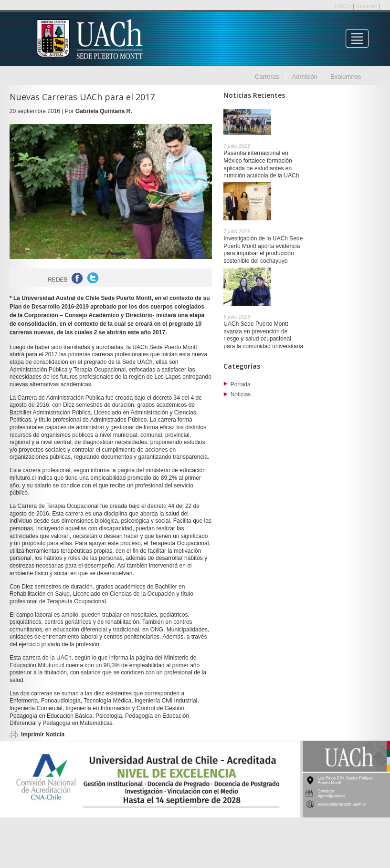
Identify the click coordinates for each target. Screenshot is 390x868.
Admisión (305, 77)
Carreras (267, 77)
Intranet (368, 6)
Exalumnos (346, 77)
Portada (241, 384)
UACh (344, 6)
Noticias (241, 394)
